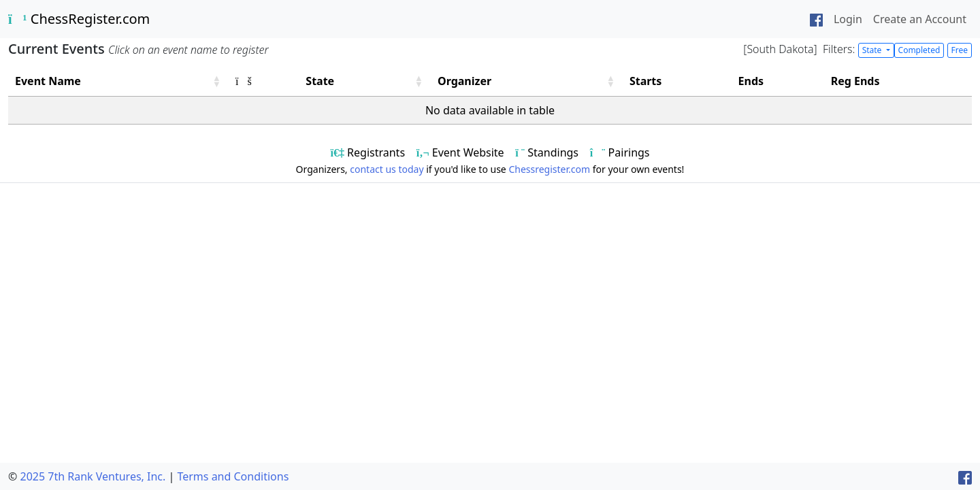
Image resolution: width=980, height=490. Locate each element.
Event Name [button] (48, 81)
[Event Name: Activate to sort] (118, 81)
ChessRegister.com (79, 19)
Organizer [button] (464, 81)
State (873, 50)
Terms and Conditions (233, 476)
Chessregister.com (549, 169)
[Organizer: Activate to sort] (527, 81)
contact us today (387, 169)
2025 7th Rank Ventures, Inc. (93, 476)
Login (848, 19)
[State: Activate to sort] (365, 81)
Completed (919, 50)
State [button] (320, 81)
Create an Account (920, 19)
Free (960, 50)
